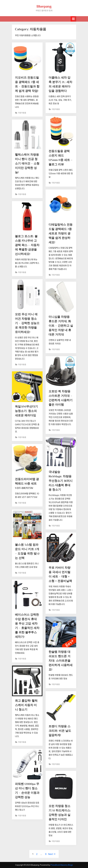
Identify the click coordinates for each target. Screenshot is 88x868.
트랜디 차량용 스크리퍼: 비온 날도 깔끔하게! (60, 731)
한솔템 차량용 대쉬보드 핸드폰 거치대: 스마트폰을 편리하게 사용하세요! (61, 661)
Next (51, 854)
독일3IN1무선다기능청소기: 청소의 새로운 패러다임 (26, 411)
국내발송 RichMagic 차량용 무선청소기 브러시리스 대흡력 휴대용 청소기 (61, 481)
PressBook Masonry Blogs (62, 865)
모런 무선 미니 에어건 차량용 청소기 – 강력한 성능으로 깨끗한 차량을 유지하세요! (27, 323)
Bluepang (44, 6)
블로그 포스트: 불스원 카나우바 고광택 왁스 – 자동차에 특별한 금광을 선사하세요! (27, 245)
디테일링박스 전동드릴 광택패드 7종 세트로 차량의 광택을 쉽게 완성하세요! (61, 233)
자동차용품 (22, 113)
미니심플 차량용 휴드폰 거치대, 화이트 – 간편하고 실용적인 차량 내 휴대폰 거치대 (61, 326)
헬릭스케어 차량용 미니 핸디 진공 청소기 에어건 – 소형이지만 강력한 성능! (27, 163)
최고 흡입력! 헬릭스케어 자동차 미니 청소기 (26, 705)
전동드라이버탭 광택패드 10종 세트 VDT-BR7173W (27, 484)
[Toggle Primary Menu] (73, 19)
